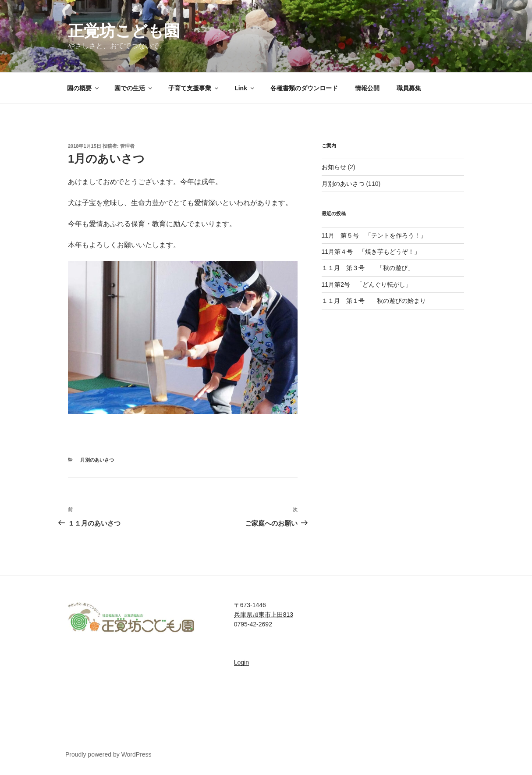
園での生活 (134, 88)
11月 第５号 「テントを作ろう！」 (374, 235)
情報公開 (367, 88)
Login (241, 662)
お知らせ (334, 167)
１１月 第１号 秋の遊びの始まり (374, 301)
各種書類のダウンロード (304, 88)
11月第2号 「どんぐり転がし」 (370, 284)
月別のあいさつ (97, 460)
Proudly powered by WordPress (108, 754)
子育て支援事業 (194, 88)
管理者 (127, 146)
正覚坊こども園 (124, 31)
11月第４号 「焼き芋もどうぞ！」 (371, 252)
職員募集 (409, 88)
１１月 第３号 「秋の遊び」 (368, 268)
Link (245, 88)
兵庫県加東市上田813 (264, 615)
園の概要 (83, 88)
